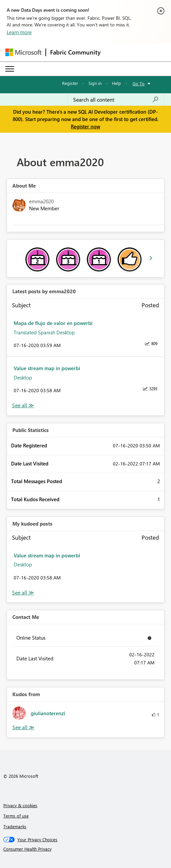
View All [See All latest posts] (23, 405)
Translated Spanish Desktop (44, 332)
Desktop (23, 377)
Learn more (19, 32)
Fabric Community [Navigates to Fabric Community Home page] (75, 52)
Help (116, 83)
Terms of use (16, 816)
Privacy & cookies (20, 805)
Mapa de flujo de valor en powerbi (53, 323)
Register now (85, 126)
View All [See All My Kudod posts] (23, 593)
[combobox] (116, 100)
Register (70, 83)
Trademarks (15, 826)
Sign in (95, 83)
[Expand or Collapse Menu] (10, 69)
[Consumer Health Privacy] (86, 849)
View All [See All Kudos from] (23, 727)
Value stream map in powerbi (47, 368)
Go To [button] (139, 83)
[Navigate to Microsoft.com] (23, 52)
